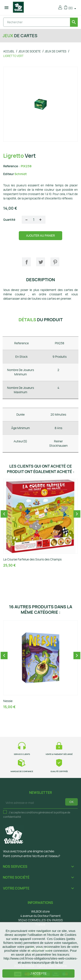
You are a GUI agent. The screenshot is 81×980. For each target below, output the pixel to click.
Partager (26, 262)
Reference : (11, 166)
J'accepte (38, 973)
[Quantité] (34, 220)
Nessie (8, 701)
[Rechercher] (40, 22)
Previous (4, 514)
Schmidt (21, 174)
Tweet (41, 262)
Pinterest (55, 262)
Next (77, 514)
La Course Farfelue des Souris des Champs (32, 559)
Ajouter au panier (40, 235)
